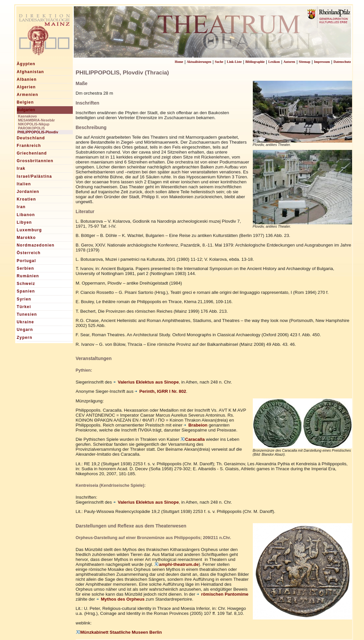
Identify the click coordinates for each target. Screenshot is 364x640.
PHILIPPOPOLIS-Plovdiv (38, 132)
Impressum (322, 62)
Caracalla (192, 439)
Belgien (25, 102)
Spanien (26, 291)
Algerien (26, 87)
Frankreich (29, 146)
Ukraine (25, 322)
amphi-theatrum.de (176, 564)
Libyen (24, 222)
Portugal (26, 261)
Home (179, 62)
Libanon (26, 215)
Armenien (28, 95)
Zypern (25, 338)
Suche (219, 62)
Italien (24, 184)
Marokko (26, 238)
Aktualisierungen (199, 62)
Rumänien (28, 276)
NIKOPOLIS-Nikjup (34, 124)
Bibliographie (255, 62)
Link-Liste (234, 62)
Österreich (29, 253)
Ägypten (26, 64)
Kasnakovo (28, 116)
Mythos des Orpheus (120, 599)
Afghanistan (31, 72)
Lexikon (274, 62)
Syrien (24, 299)
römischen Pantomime (223, 594)
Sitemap (305, 62)
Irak (21, 168)
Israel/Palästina (35, 176)
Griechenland (32, 153)
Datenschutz (342, 62)
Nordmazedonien (36, 245)
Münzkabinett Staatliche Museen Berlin (119, 632)
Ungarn (25, 330)
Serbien (25, 268)
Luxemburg (29, 230)
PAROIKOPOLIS (32, 128)
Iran (21, 207)
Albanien (27, 79)
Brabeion (196, 425)
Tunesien (27, 314)
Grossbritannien (35, 161)
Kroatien (26, 199)
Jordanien (28, 192)
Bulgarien (26, 110)
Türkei (24, 307)
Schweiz (26, 284)
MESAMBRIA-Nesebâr (37, 120)
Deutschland (31, 138)
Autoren (289, 62)
